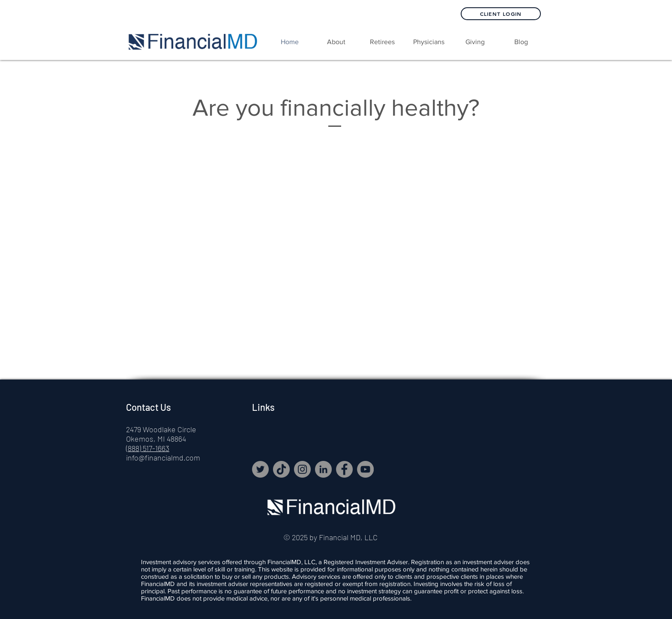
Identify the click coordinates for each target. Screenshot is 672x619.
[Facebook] (344, 469)
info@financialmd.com (163, 458)
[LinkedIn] (323, 469)
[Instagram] (302, 469)
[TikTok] (281, 469)
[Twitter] (260, 469)
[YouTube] (365, 469)
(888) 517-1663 (148, 448)
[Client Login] (501, 14)
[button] (382, 42)
